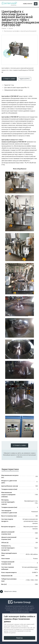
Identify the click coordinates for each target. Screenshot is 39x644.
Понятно (19, 638)
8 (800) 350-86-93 (28, 4)
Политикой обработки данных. (20, 612)
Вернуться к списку (8, 592)
